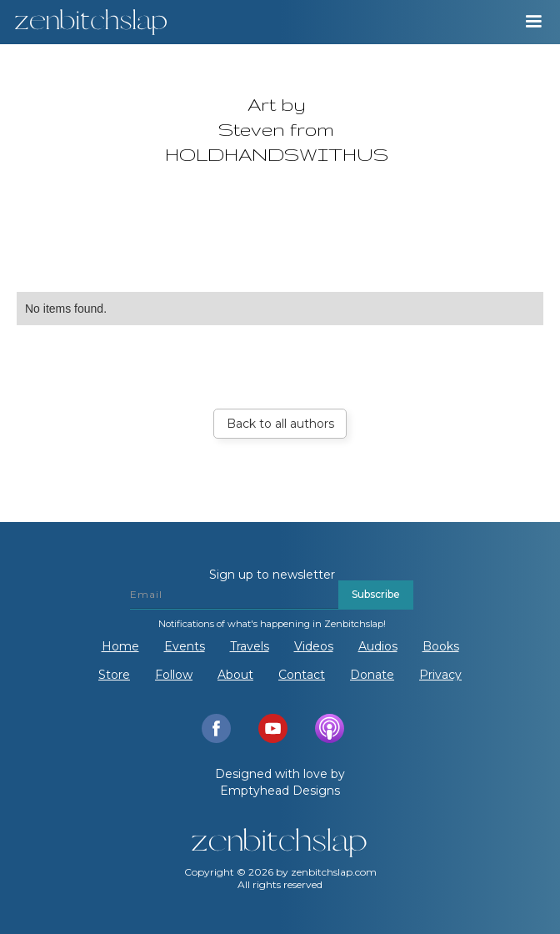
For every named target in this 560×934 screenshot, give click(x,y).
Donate (372, 675)
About (235, 675)
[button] (533, 22)
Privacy (440, 675)
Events (185, 646)
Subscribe (376, 594)
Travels (250, 646)
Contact (302, 675)
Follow (174, 675)
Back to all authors (280, 424)
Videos (314, 646)
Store (114, 675)
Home (120, 646)
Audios (378, 646)
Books (441, 646)
